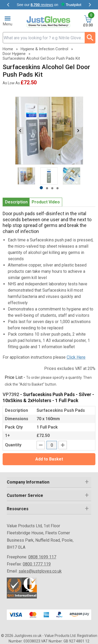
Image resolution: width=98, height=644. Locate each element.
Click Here (76, 357)
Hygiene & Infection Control (44, 49)
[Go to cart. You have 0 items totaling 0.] (88, 22)
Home (8, 49)
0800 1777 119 (37, 564)
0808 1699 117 (42, 557)
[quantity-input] (52, 445)
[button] (49, 482)
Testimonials (49, 5)
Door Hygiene (14, 54)
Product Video (46, 202)
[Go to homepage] (49, 22)
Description (16, 202)
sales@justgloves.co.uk (40, 571)
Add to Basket (49, 459)
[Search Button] (90, 38)
